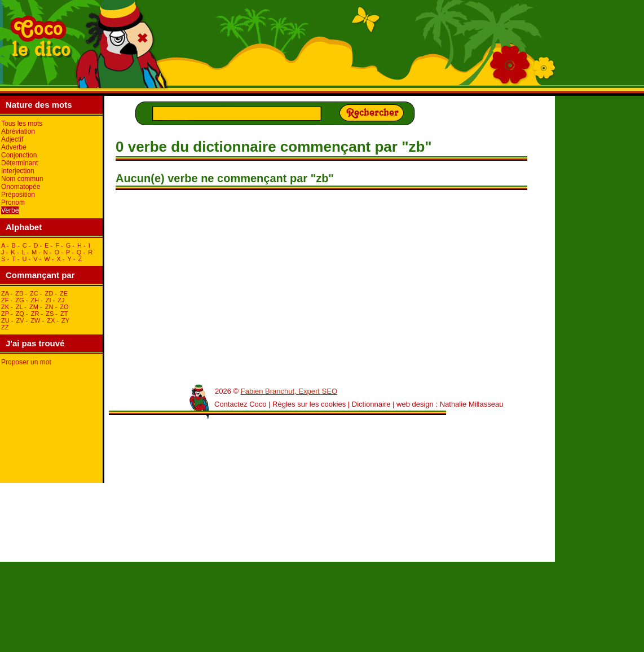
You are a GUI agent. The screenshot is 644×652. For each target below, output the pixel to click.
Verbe (10, 210)
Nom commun (22, 179)
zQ (20, 314)
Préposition (18, 195)
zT (64, 314)
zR (35, 314)
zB (19, 293)
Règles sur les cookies (309, 404)
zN (49, 307)
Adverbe (14, 147)
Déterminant (19, 163)
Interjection (18, 171)
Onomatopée (21, 187)
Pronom (13, 202)
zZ (5, 327)
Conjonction (19, 155)
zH (35, 300)
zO (64, 307)
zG (19, 300)
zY (65, 320)
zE (64, 293)
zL (19, 307)
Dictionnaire (371, 404)
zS (50, 314)
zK (5, 307)
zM (34, 307)
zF (5, 300)
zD (49, 293)
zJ (61, 300)
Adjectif (12, 139)
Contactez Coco (241, 404)
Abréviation (18, 131)
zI (48, 300)
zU (5, 320)
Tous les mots (22, 124)
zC (34, 293)
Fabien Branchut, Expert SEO (289, 391)
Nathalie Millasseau (472, 404)
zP (5, 314)
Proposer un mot (26, 362)
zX (51, 320)
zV (20, 320)
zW (35, 320)
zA (5, 293)
